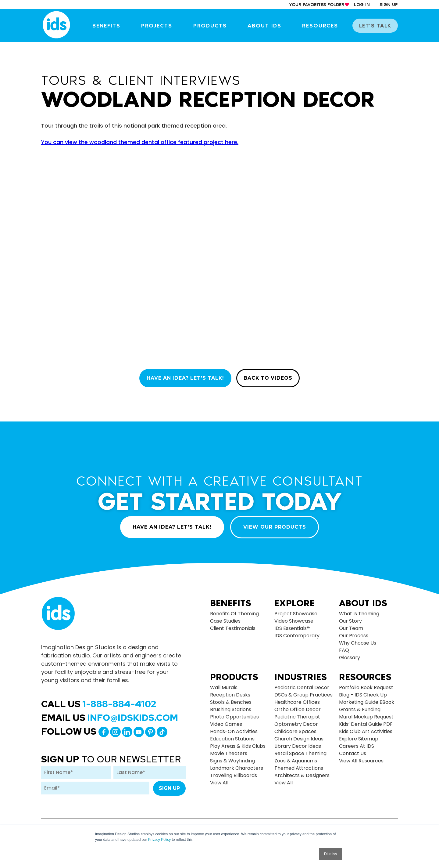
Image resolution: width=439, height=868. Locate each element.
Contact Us (353, 750)
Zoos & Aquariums (296, 758)
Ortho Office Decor (298, 706)
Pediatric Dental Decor (302, 684)
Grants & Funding (360, 706)
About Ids (363, 600)
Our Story (350, 618)
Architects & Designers (302, 772)
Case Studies (225, 618)
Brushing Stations (231, 706)
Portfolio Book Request (366, 684)
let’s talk (376, 26)
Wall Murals (224, 684)
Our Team (351, 625)
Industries (301, 674)
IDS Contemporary (297, 633)
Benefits (113, 26)
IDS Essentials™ (293, 625)
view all (219, 780)
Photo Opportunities (234, 714)
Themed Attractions (299, 765)
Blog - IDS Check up (363, 692)
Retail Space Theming (300, 750)
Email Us (110, 714)
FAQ (344, 647)
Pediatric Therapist (297, 714)
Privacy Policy (159, 840)
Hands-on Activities (234, 728)
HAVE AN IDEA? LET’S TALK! (184, 378)
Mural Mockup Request (366, 714)
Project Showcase (296, 611)
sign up (389, 5)
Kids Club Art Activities (366, 728)
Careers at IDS (357, 743)
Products (215, 26)
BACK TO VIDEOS (270, 378)
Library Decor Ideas (298, 743)
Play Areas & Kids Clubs (238, 743)
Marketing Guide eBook (367, 699)
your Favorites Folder (317, 5)
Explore (294, 600)
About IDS (268, 26)
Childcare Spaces (295, 728)
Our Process (354, 633)
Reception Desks (230, 692)
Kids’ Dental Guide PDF (366, 721)
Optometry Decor (296, 721)
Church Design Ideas (299, 736)
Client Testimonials (233, 625)
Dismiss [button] (330, 854)
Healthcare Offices (297, 699)
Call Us (99, 701)
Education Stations (232, 736)
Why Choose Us (358, 640)
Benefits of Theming (234, 611)
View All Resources (361, 758)
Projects (162, 26)
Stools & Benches (231, 699)
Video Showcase (294, 618)
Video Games (226, 721)
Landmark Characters (237, 765)
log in (362, 5)
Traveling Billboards (234, 772)
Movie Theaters (229, 750)
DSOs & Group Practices (303, 692)
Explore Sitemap (359, 736)
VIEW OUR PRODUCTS (275, 524)
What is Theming (359, 611)
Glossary (350, 655)
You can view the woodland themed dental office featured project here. (140, 142)
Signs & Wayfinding (232, 758)
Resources (323, 26)
